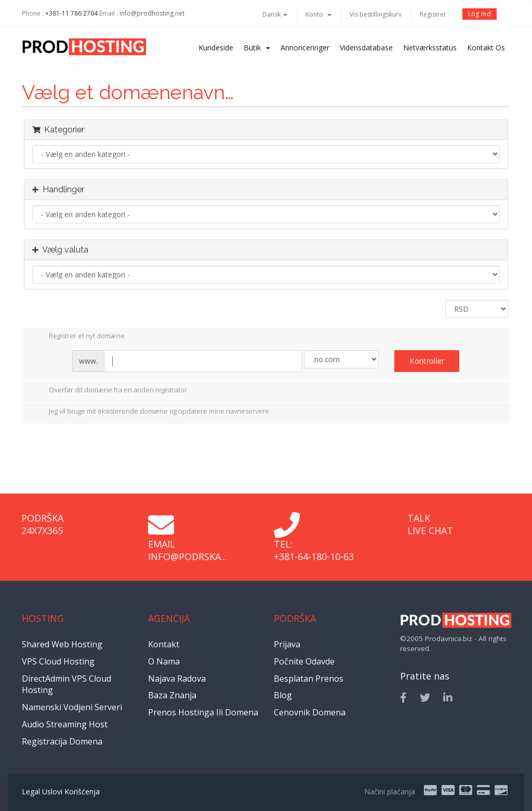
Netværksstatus (430, 48)
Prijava (287, 644)
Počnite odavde (304, 661)
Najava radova (177, 679)
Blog (283, 695)
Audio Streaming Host (65, 724)
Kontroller (427, 361)
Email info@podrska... (188, 550)
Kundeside (216, 48)
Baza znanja (172, 695)
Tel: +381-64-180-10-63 (314, 550)
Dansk (275, 14)
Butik (257, 48)
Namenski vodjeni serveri (72, 707)
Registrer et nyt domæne (78, 337)
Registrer (433, 14)
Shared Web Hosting (62, 644)
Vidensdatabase (366, 48)
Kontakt (164, 644)
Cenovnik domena (310, 712)
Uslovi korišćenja (71, 792)
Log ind (480, 14)
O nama (164, 661)
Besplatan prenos (309, 679)
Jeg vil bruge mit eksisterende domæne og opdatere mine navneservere (151, 412)
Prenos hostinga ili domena (203, 712)
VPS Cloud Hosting (58, 661)
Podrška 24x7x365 (42, 524)
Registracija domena (62, 741)
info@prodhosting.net (152, 13)
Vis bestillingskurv (376, 14)
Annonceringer (305, 48)
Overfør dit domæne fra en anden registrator (110, 391)
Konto (318, 14)
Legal (31, 792)
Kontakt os (486, 48)
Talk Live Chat (430, 524)
